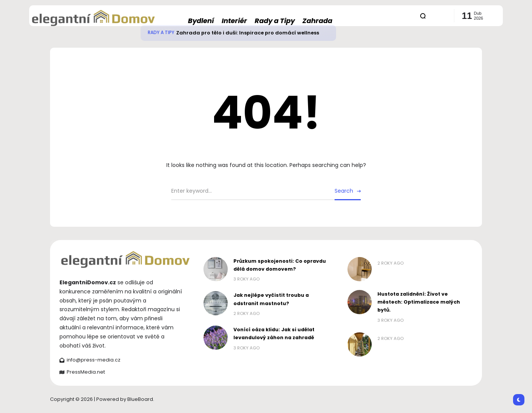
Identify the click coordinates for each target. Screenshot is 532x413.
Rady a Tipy (161, 33)
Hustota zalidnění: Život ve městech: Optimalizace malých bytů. (419, 302)
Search (344, 191)
